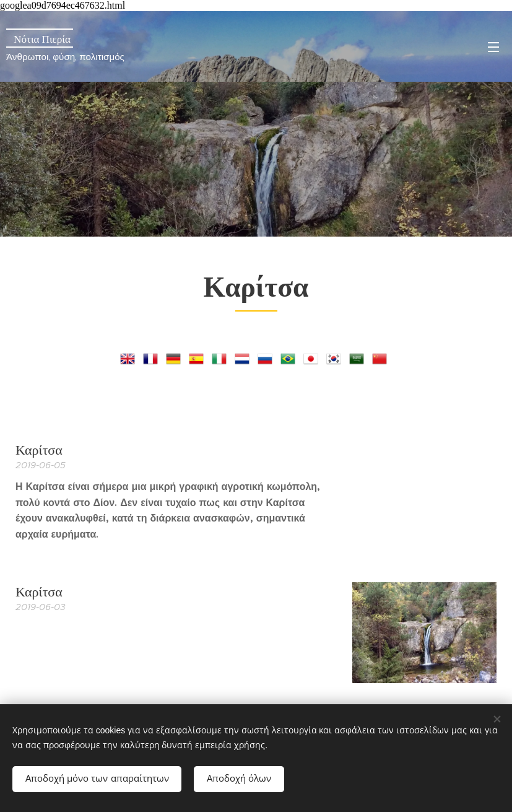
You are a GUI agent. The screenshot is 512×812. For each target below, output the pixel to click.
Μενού (493, 47)
